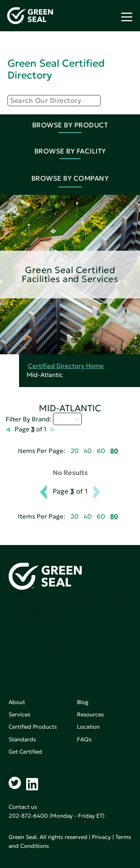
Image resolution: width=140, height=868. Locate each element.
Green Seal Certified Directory (56, 69)
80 (114, 451)
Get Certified (25, 752)
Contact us (23, 807)
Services (19, 714)
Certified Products (33, 727)
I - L (67, 419)
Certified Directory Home (66, 366)
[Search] (54, 101)
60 (101, 451)
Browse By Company (70, 178)
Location (88, 727)
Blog (83, 702)
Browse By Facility (70, 151)
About (17, 702)
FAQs (84, 739)
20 (74, 451)
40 (88, 451)
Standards (22, 739)
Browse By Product (70, 125)
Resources (90, 714)
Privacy (101, 837)
